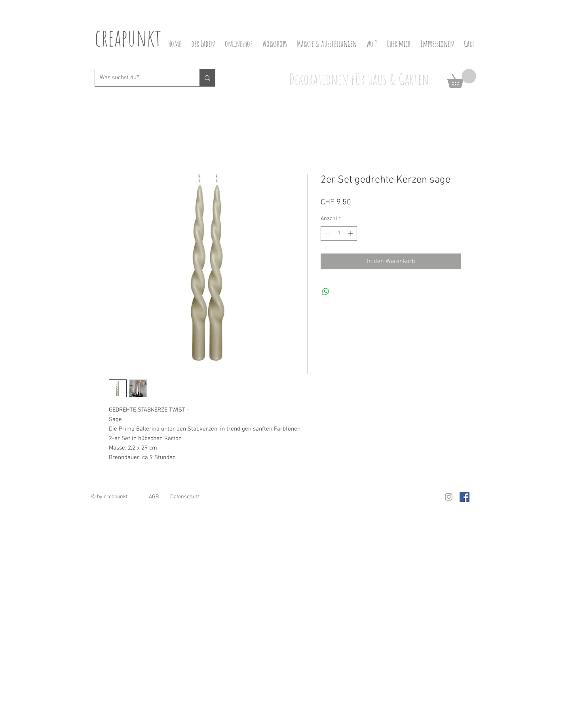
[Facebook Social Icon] (465, 497)
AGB (154, 497)
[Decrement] (327, 233)
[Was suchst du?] (141, 78)
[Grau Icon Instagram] (449, 497)
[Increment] (351, 233)
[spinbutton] (339, 233)
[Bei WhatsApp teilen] (326, 292)
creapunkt (128, 37)
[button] (462, 79)
